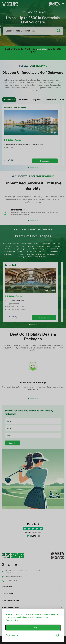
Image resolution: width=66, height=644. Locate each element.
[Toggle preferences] (12, 635)
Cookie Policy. (12, 620)
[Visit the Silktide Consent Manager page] (57, 635)
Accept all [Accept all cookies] (33, 628)
